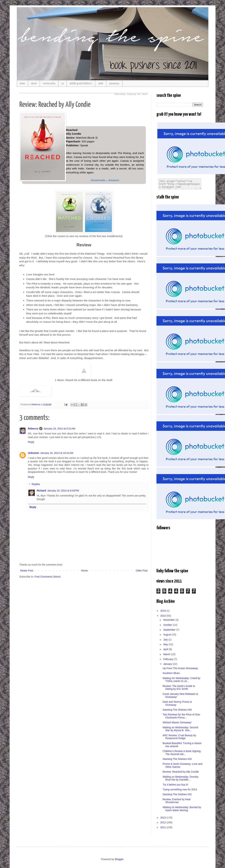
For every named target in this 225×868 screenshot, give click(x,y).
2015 (163, 611)
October (168, 625)
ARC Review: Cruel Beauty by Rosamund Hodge (179, 737)
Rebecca (33, 429)
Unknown (34, 453)
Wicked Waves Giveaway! (177, 722)
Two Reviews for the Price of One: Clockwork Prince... (182, 716)
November (169, 620)
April (166, 649)
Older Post (142, 571)
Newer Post (27, 571)
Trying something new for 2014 (180, 789)
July (166, 640)
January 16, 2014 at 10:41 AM (57, 453)
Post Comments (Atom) (48, 577)
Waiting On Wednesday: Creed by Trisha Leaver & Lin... (181, 680)
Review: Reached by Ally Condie (181, 772)
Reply (31, 442)
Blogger (119, 859)
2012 (163, 822)
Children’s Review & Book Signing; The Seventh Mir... (182, 753)
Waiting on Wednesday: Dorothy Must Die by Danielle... (180, 778)
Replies (36, 484)
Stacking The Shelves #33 (177, 759)
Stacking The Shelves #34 (177, 710)
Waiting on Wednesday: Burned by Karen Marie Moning (182, 809)
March (167, 654)
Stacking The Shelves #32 (177, 794)
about (34, 83)
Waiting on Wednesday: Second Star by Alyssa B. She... (180, 729)
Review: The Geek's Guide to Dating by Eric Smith (179, 688)
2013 (163, 818)
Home (84, 571)
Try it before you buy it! (175, 785)
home (22, 83)
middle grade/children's (81, 83)
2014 (163, 616)
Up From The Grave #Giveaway (180, 668)
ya (63, 83)
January (168, 664)
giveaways (114, 83)
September (170, 630)
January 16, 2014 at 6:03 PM (63, 491)
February (169, 659)
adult (101, 83)
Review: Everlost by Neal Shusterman (176, 801)
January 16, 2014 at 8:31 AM (59, 429)
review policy (49, 83)
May (166, 644)
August (167, 635)
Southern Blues (171, 673)
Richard (42, 491)
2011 (163, 827)
